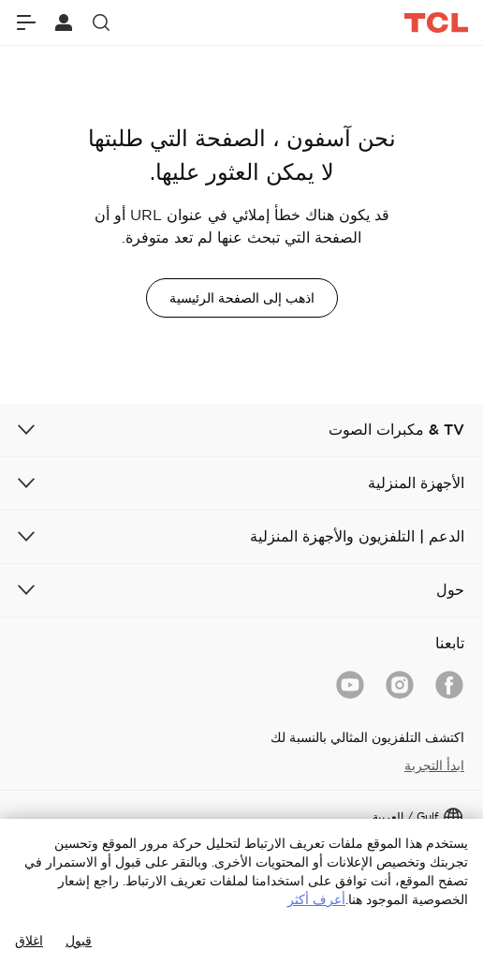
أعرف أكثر (316, 899)
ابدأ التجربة (434, 765)
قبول (79, 941)
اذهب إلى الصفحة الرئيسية (242, 298)
